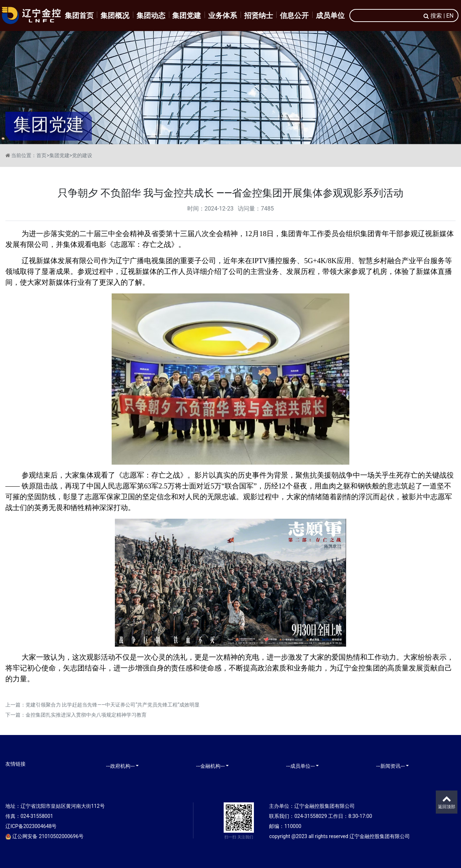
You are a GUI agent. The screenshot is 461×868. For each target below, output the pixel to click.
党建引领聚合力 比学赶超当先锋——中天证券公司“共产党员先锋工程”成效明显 (113, 705)
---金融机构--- (211, 766)
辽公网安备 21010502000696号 (44, 836)
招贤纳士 (259, 15)
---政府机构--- (120, 766)
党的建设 (82, 155)
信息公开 (294, 15)
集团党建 (187, 15)
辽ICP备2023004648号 (31, 826)
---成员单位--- (301, 766)
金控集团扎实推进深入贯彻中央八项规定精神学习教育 (86, 715)
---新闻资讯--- (391, 766)
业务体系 (223, 15)
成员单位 (330, 15)
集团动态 (151, 15)
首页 (41, 155)
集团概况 (115, 15)
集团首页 (79, 15)
